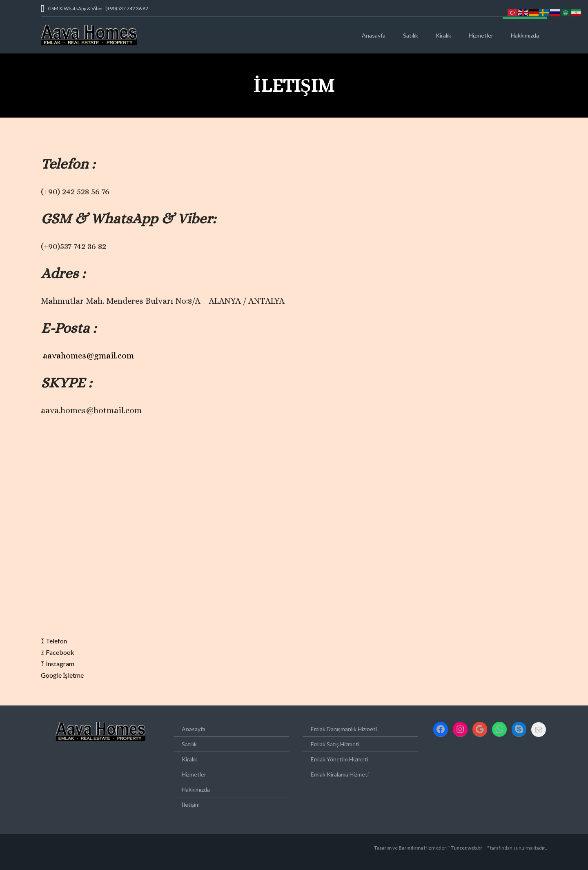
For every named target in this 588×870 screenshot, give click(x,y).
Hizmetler (481, 35)
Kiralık (443, 35)
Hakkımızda (525, 35)
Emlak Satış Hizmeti (335, 744)
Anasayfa (374, 35)
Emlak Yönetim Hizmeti (340, 759)
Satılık (411, 35)
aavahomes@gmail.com (88, 356)
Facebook (58, 652)
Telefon (54, 641)
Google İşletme (62, 675)
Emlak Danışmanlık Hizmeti (344, 729)
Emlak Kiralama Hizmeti (340, 774)
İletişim (191, 804)
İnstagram (58, 664)
